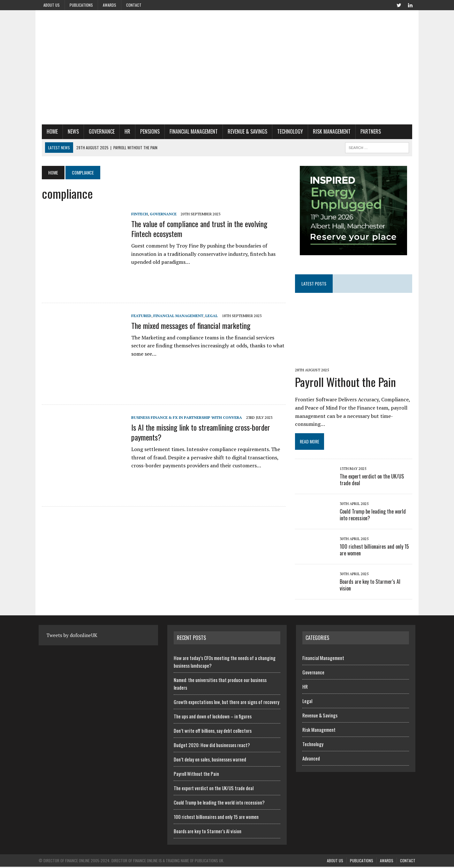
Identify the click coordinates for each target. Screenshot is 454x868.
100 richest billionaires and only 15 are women (375, 551)
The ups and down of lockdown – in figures (213, 717)
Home (49, 131)
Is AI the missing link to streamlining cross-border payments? (197, 432)
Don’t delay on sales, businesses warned (210, 760)
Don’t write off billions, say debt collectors (213, 731)
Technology (287, 131)
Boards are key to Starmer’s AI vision (377, 583)
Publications (81, 5)
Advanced (311, 759)
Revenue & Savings (244, 131)
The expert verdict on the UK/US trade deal (373, 481)
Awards (110, 5)
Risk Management (329, 131)
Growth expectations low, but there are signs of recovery (227, 703)
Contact (134, 5)
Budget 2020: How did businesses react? (212, 746)
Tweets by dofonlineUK (72, 636)
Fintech (136, 214)
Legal (208, 316)
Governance (98, 131)
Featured (138, 316)
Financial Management (190, 131)
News (70, 131)
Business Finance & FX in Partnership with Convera (183, 417)
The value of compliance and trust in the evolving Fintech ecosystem (207, 229)
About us (52, 5)
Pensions (147, 131)
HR (124, 131)
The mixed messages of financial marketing (188, 325)
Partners (367, 131)
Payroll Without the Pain (346, 383)
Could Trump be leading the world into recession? (374, 516)
